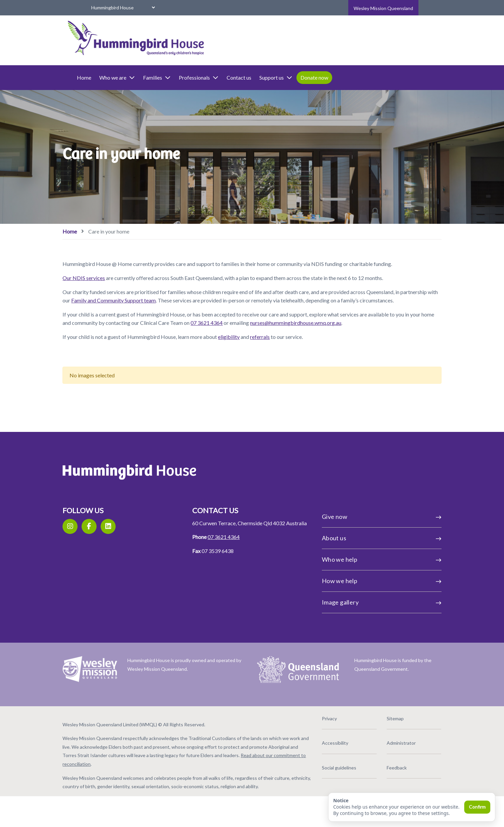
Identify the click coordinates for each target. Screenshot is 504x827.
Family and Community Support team (213, 308)
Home (111, 77)
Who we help (363, 584)
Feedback (378, 790)
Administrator (383, 765)
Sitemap (377, 741)
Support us (303, 78)
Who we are (145, 78)
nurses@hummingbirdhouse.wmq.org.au (156, 348)
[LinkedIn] (136, 552)
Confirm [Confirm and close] (477, 807)
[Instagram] (97, 552)
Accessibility (326, 765)
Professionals (226, 78)
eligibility (256, 362)
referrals (287, 362)
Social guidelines (330, 790)
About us (363, 563)
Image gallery (363, 627)
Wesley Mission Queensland (383, 8)
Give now (363, 542)
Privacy (320, 741)
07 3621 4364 (301, 339)
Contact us (266, 77)
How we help (363, 606)
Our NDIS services (111, 286)
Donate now (342, 77)
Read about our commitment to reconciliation (177, 786)
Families (184, 78)
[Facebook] (116, 552)
